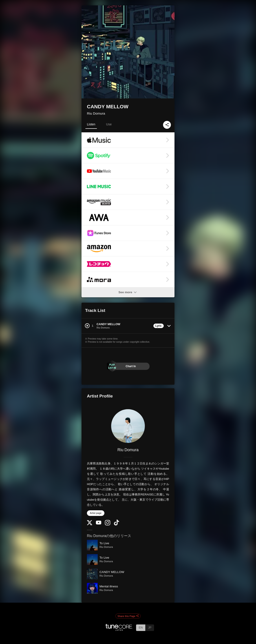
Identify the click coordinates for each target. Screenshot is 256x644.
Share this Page (128, 616)
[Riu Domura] (128, 426)
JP (150, 627)
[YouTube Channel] (99, 523)
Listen (91, 124)
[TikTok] (117, 525)
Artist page (96, 513)
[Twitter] (90, 524)
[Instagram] (108, 524)
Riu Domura (96, 113)
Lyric (159, 326)
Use (109, 124)
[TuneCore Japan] (119, 630)
